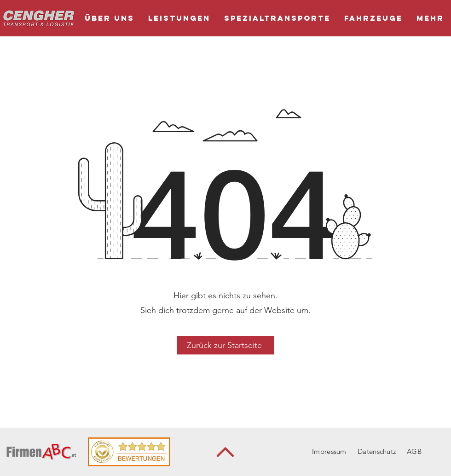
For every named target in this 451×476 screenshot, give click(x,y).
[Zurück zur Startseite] (225, 345)
